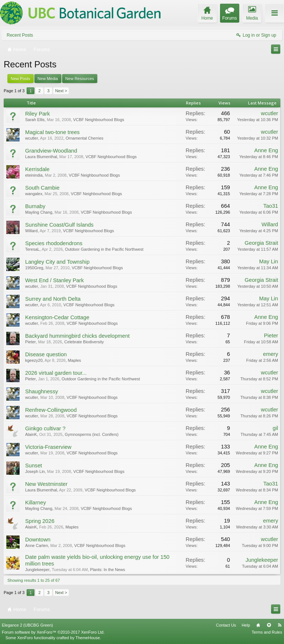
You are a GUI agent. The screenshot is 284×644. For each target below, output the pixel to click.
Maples (75, 360)
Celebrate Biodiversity (84, 342)
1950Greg (34, 268)
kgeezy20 (34, 360)
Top (269, 625)
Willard (31, 231)
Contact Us (226, 625)
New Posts (21, 79)
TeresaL (32, 249)
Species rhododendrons (54, 243)
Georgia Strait (261, 243)
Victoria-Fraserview (48, 447)
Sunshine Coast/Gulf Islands (59, 225)
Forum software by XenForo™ (53, 632)
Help (246, 625)
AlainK (31, 434)
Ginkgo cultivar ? (45, 428)
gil (275, 428)
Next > (61, 91)
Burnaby (35, 206)
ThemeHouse (88, 638)
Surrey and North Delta (53, 299)
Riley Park (38, 114)
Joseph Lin (35, 471)
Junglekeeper (37, 570)
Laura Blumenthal (41, 157)
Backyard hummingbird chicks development (77, 336)
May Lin (269, 261)
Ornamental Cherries (84, 138)
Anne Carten (37, 545)
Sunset (34, 466)
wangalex (34, 194)
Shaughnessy (42, 391)
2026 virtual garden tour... (56, 373)
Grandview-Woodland (51, 151)
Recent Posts (20, 35)
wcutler (270, 113)
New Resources (80, 79)
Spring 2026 (40, 521)
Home (258, 625)
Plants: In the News (108, 570)
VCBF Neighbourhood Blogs (99, 120)
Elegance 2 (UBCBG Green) (27, 625)
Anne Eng (266, 150)
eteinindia (34, 175)
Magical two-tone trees (52, 132)
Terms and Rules (267, 632)
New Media (48, 79)
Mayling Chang (39, 212)
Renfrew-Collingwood (51, 410)
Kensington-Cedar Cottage (57, 317)
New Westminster (46, 484)
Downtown (38, 540)
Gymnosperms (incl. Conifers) (92, 434)
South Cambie (42, 188)
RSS (280, 625)
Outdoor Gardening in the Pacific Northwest (104, 249)
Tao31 (271, 206)
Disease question (46, 354)
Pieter (31, 342)
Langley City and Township (57, 262)
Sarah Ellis (35, 120)
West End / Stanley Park (55, 280)
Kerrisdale (37, 169)
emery (271, 354)
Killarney (35, 503)
